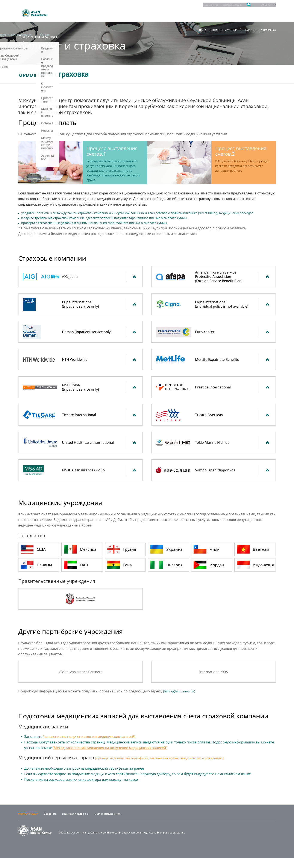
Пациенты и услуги (150, 13)
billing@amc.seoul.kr (179, 691)
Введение (50, 824)
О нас (267, 13)
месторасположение (226, 5)
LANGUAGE (264, 5)
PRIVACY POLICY (28, 824)
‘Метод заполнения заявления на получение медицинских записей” (110, 748)
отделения (67, 13)
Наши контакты (198, 5)
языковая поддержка (75, 824)
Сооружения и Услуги (230, 13)
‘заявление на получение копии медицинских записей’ (89, 737)
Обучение (189, 13)
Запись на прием (105, 13)
